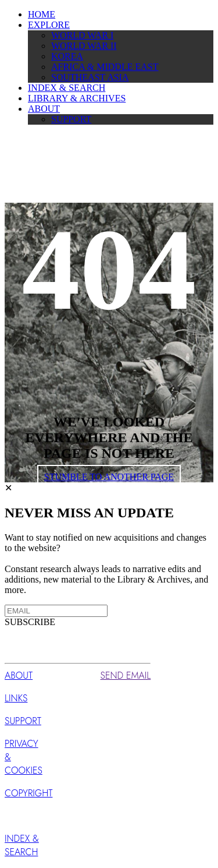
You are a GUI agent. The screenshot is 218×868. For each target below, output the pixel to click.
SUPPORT (71, 119)
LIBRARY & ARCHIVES (77, 98)
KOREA (67, 56)
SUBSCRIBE (30, 622)
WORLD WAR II (84, 46)
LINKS (16, 698)
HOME (42, 14)
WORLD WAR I (82, 35)
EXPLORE (49, 25)
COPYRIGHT (28, 793)
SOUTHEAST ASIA (90, 77)
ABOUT (44, 109)
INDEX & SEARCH (67, 88)
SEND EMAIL (126, 675)
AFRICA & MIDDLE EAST (105, 67)
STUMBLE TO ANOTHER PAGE (109, 477)
